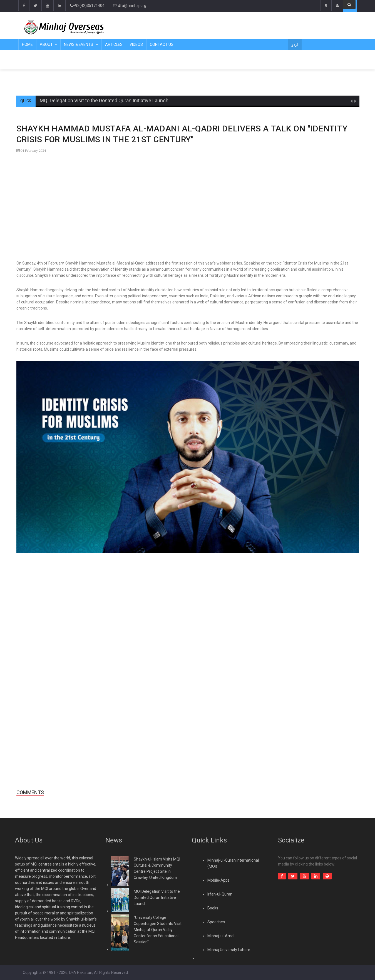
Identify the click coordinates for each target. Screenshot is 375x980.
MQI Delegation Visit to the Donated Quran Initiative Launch (104, 100)
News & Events (79, 44)
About (46, 44)
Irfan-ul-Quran (220, 894)
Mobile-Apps (218, 880)
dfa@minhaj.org (130, 6)
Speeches (216, 922)
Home (27, 44)
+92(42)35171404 (87, 6)
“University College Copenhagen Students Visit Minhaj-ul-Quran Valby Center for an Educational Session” (158, 930)
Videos (136, 44)
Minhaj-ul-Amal (221, 936)
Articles (114, 44)
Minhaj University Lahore (229, 950)
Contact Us (162, 44)
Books (213, 908)
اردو (295, 44)
